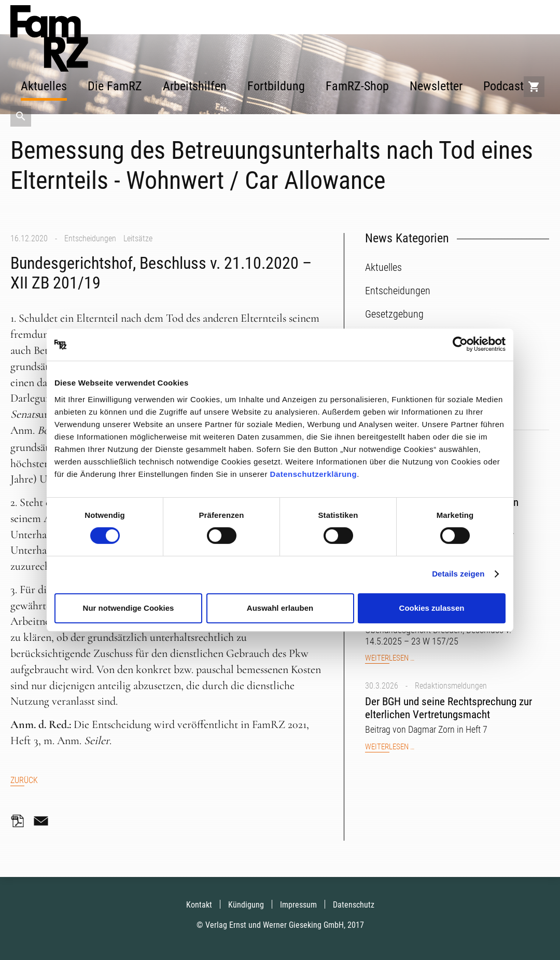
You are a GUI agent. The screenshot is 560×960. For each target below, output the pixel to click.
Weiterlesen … (390, 658)
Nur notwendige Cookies (129, 608)
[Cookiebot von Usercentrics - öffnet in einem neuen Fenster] (460, 345)
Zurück (24, 780)
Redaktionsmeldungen (451, 686)
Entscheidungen (90, 238)
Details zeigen (458, 574)
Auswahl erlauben (280, 608)
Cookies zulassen (432, 608)
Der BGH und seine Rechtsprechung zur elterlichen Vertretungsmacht (449, 708)
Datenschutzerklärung (314, 474)
